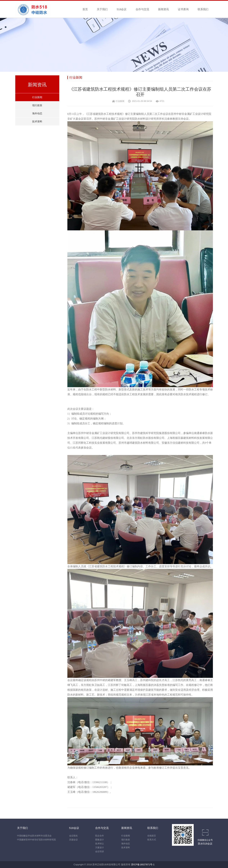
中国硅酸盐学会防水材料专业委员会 (34, 836)
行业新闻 (37, 97)
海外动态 (37, 113)
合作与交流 (142, 9)
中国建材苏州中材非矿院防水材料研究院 (36, 840)
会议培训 (100, 851)
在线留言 (152, 836)
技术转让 (100, 844)
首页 (85, 9)
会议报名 (73, 836)
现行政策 (37, 105)
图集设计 (100, 840)
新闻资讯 (163, 9)
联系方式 (152, 840)
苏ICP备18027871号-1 (143, 865)
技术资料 (37, 121)
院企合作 (100, 836)
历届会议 (73, 840)
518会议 (122, 9)
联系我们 (203, 9)
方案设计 (100, 848)
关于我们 (102, 9)
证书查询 (183, 9)
